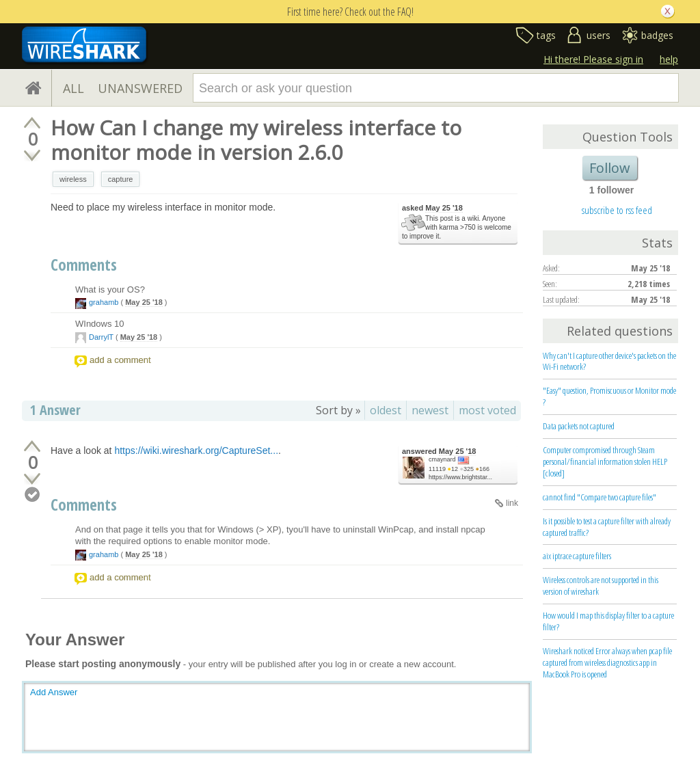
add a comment (120, 360)
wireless (73, 179)
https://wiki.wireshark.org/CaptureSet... (196, 450)
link (512, 503)
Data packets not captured (579, 426)
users (598, 35)
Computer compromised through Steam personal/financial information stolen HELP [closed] (605, 461)
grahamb (104, 302)
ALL (73, 88)
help (669, 59)
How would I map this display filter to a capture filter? (608, 621)
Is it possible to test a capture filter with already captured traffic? (607, 527)
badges (657, 35)
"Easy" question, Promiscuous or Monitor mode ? (609, 396)
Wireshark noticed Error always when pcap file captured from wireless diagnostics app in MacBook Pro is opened (607, 662)
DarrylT (101, 337)
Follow (610, 168)
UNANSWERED (140, 88)
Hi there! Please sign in (593, 59)
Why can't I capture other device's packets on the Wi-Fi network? (609, 361)
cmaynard (442, 459)
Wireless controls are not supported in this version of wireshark (601, 586)
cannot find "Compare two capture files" (600, 497)
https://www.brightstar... (460, 477)
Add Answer (54, 692)
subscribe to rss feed (617, 210)
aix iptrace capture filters (577, 556)
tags (546, 35)
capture (121, 179)
